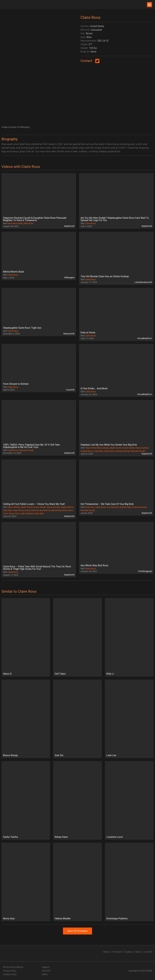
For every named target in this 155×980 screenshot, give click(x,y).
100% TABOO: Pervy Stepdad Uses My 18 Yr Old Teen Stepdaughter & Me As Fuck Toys (31, 446)
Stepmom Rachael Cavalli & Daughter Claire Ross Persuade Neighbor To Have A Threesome (35, 219)
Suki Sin (59, 755)
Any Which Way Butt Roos (94, 565)
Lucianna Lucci (115, 837)
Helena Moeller (63, 919)
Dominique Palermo (117, 919)
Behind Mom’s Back (13, 272)
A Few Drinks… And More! (94, 388)
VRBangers (69, 278)
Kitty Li (110, 674)
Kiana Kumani (142, 448)
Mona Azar (9, 919)
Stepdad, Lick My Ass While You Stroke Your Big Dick (109, 445)
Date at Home (88, 333)
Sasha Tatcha (10, 837)
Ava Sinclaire (113, 507)
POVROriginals (145, 571)
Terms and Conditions (13, 967)
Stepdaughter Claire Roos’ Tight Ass (22, 328)
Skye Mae (39, 514)
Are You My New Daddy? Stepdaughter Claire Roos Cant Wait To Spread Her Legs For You (115, 219)
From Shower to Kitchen (16, 384)
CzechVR (70, 390)
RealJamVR (69, 334)
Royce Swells (129, 448)
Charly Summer (123, 451)
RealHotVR (69, 226)
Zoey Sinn (99, 451)
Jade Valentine (27, 514)
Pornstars (117, 952)
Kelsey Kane (61, 837)
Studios (129, 952)
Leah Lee (111, 755)
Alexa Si (7, 674)
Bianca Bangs (10, 755)
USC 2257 (46, 971)
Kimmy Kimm (61, 510)
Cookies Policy (10, 974)
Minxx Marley (103, 448)
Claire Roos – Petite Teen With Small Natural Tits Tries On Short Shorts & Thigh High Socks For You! (37, 568)
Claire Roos (28, 223)
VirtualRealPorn (145, 338)
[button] (149, 5)
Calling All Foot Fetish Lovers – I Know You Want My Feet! (34, 504)
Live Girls (148, 952)
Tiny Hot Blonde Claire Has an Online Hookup (105, 276)
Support (46, 967)
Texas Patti (90, 448)
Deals (138, 952)
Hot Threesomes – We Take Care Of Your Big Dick (107, 504)
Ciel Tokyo (60, 674)
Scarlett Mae (125, 507)
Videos (106, 952)
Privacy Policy (10, 971)
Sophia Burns (87, 451)
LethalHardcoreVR (143, 282)
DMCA (45, 974)
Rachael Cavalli (15, 223)
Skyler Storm (116, 448)
